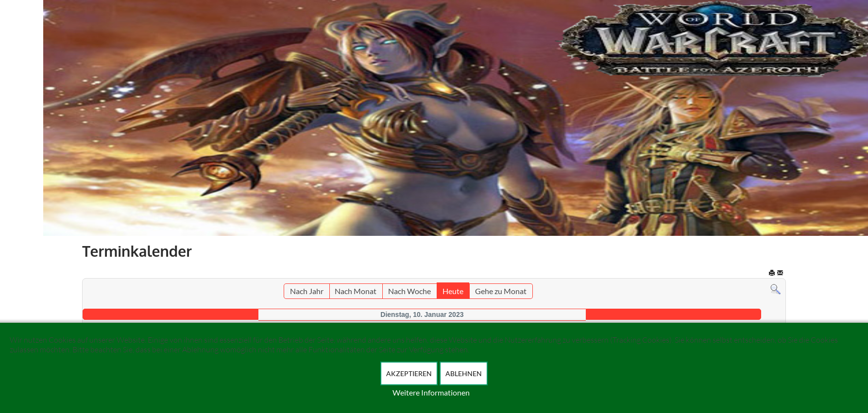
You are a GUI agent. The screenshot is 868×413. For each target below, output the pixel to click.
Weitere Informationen (431, 392)
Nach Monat (356, 291)
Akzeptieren (409, 373)
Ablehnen (464, 373)
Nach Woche (409, 291)
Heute (453, 291)
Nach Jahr (307, 291)
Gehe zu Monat (501, 291)
